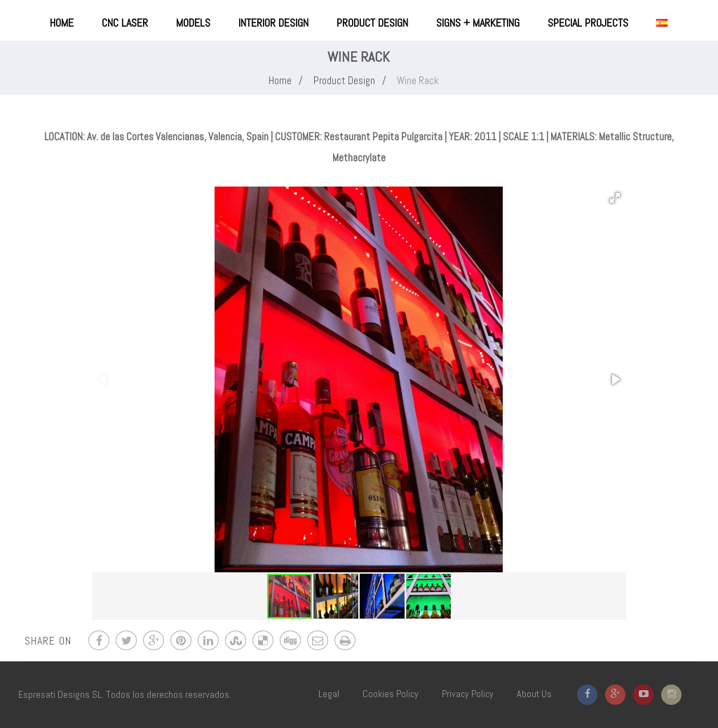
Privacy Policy (468, 694)
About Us (534, 694)
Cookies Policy (391, 694)
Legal (329, 694)
